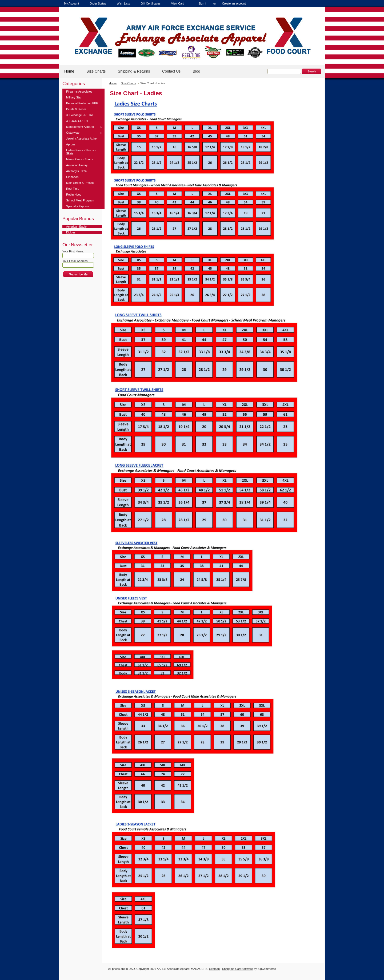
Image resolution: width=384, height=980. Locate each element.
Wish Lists (123, 3)
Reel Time (73, 189)
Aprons (71, 144)
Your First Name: (73, 251)
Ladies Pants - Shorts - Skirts (81, 152)
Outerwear (82, 133)
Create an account (234, 3)
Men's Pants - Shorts (80, 159)
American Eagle (76, 227)
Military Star (74, 97)
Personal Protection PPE (82, 103)
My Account (71, 3)
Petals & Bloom (76, 109)
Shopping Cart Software (237, 969)
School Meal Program (80, 200)
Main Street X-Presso (80, 183)
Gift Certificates (150, 3)
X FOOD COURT (77, 121)
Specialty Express (78, 206)
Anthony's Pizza (76, 171)
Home (113, 83)
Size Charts (128, 83)
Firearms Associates (79, 92)
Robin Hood (74, 195)
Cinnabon (72, 177)
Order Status (98, 3)
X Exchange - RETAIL (80, 115)
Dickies (71, 232)
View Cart (177, 3)
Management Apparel (82, 127)
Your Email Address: (75, 261)
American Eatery (77, 165)
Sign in (203, 3)
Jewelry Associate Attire (81, 138)
